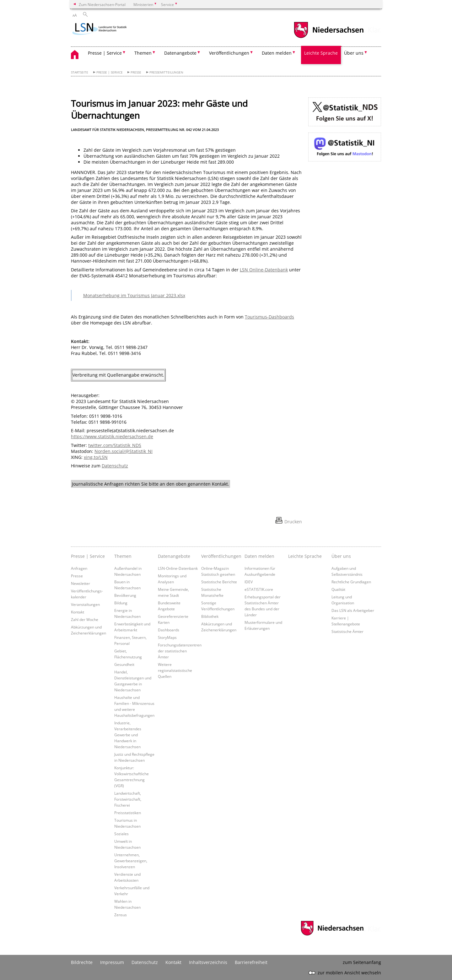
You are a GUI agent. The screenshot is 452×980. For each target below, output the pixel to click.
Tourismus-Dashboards (269, 317)
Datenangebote (174, 556)
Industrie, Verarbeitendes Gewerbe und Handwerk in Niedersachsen (128, 735)
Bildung (121, 603)
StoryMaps (167, 637)
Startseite (80, 72)
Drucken (293, 522)
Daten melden (259, 556)
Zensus (121, 915)
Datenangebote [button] (180, 53)
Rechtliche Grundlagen (351, 582)
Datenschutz (115, 466)
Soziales (121, 834)
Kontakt (78, 612)
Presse (136, 72)
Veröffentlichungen (221, 556)
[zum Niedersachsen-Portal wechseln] (329, 37)
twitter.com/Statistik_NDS (115, 445)
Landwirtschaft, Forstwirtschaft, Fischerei (128, 799)
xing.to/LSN (96, 457)
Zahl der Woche (85, 619)
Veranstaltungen (85, 604)
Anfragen (79, 568)
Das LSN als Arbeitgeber (353, 610)
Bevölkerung (125, 595)
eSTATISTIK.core (259, 589)
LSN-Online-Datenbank (178, 568)
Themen (123, 556)
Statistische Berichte (219, 582)
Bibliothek (210, 616)
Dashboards (169, 630)
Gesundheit (124, 664)
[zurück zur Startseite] (108, 30)
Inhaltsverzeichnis (208, 962)
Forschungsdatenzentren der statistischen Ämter (180, 651)
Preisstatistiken (128, 813)
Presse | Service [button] (105, 53)
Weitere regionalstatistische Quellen (175, 670)
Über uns (341, 556)
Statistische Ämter (347, 631)
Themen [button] (143, 53)
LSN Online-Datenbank (264, 270)
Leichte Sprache (321, 53)
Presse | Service (110, 72)
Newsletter (81, 583)
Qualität (338, 589)
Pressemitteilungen (166, 72)
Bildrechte (82, 962)
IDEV (249, 582)
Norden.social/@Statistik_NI (124, 451)
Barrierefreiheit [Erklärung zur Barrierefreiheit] (251, 962)
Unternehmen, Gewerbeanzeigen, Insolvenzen (131, 861)
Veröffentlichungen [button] (229, 53)
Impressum (112, 962)
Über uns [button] (354, 53)
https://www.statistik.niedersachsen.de (112, 436)
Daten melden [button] (277, 53)
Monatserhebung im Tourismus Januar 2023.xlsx (134, 295)
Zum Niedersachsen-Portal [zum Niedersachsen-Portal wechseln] (102, 4)
